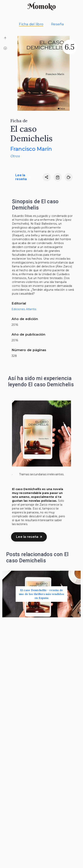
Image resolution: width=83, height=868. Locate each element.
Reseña (58, 24)
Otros (15, 156)
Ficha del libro (31, 24)
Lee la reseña (23, 177)
